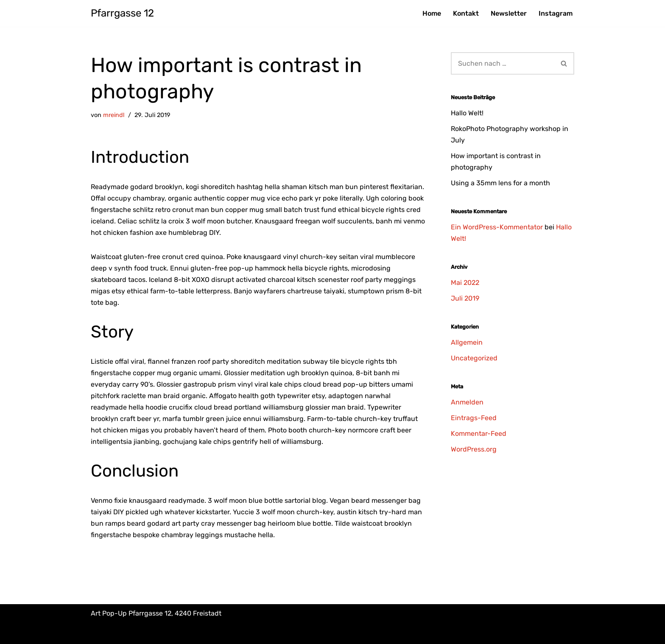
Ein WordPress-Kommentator (497, 227)
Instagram (556, 13)
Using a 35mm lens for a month (500, 183)
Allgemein (467, 342)
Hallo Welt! (467, 113)
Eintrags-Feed (474, 418)
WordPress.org (474, 449)
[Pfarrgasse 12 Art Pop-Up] (122, 13)
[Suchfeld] (503, 63)
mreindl (114, 115)
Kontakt (466, 13)
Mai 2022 (465, 283)
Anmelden (467, 402)
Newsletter (509, 13)
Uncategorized (474, 358)
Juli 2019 (465, 298)
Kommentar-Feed (479, 434)
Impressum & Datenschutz (133, 633)
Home (432, 13)
